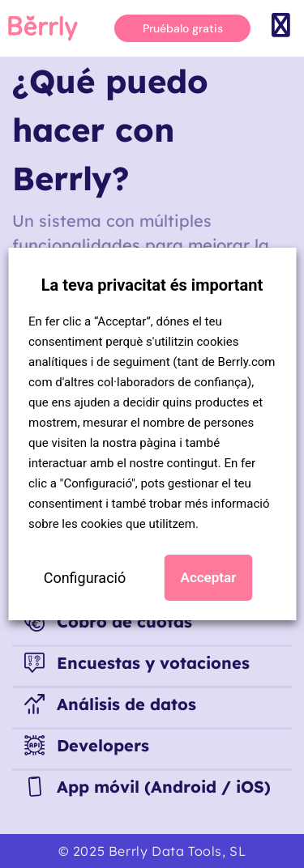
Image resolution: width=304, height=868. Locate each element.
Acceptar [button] (209, 577)
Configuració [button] (85, 578)
